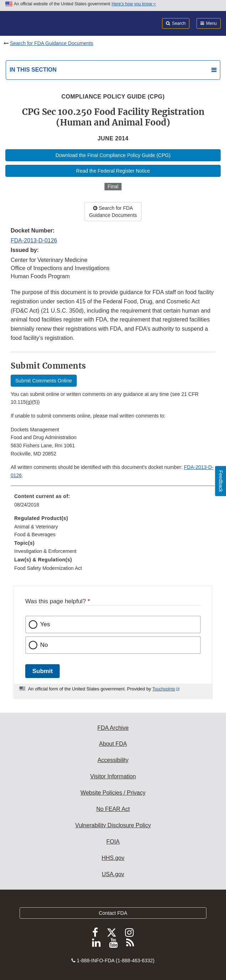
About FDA (113, 744)
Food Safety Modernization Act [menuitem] (48, 568)
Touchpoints (164, 689)
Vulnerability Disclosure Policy (113, 825)
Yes (45, 624)
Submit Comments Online (44, 381)
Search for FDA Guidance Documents (52, 43)
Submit (42, 671)
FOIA (113, 842)
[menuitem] (113, 503)
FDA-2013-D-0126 (34, 240)
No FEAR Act (113, 809)
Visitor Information (113, 776)
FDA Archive (113, 728)
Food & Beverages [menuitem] (35, 534)
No (44, 645)
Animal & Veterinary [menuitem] (36, 527)
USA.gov (113, 874)
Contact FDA (113, 913)
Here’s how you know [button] (134, 4)
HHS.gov (113, 858)
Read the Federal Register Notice (113, 171)
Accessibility (113, 760)
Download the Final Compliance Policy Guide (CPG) (113, 155)
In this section (33, 70)
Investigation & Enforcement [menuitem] (45, 551)
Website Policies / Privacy (113, 793)
